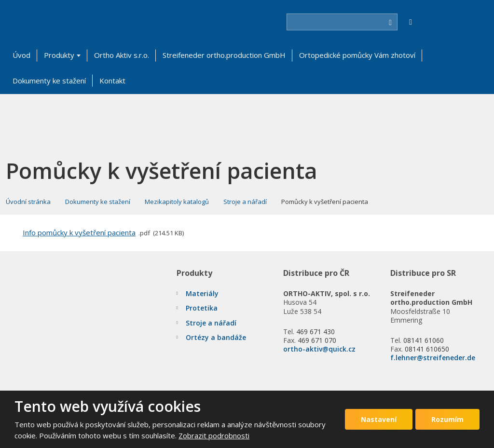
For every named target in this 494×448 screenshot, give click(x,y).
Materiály (202, 293)
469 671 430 (316, 332)
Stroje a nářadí (211, 323)
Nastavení (379, 419)
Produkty (59, 55)
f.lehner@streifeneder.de (433, 358)
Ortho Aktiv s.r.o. (122, 55)
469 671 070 (317, 340)
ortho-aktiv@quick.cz (319, 349)
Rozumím (447, 419)
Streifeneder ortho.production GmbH (224, 55)
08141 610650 (427, 349)
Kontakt (112, 81)
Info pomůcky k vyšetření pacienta (79, 232)
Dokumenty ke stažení (49, 81)
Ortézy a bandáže (216, 337)
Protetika (202, 308)
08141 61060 (424, 340)
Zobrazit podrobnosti (214, 435)
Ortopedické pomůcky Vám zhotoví (357, 55)
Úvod (21, 55)
